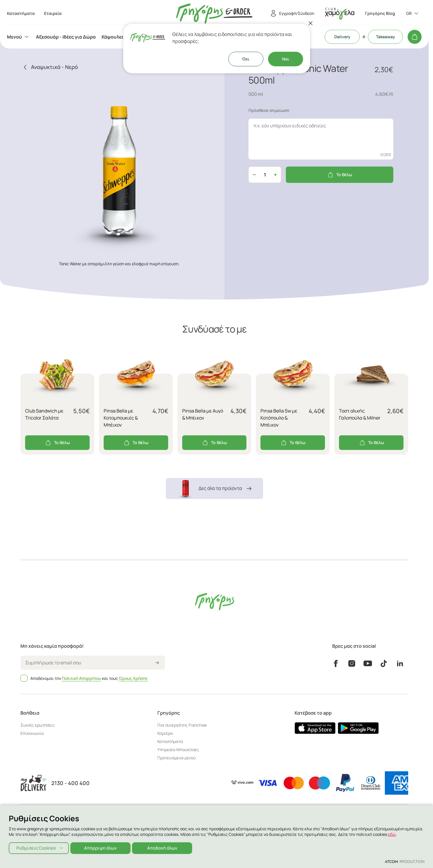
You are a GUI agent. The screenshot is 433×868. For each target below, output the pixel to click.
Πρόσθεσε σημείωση (269, 110)
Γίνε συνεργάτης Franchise (182, 725)
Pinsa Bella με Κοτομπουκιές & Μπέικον (121, 418)
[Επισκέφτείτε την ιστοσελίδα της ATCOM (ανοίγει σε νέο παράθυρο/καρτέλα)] (405, 861)
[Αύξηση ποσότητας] (275, 175)
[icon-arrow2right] (157, 663)
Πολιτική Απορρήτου (81, 678)
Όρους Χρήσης (133, 678)
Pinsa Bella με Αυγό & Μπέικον (203, 414)
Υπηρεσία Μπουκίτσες (178, 750)
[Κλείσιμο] (311, 23)
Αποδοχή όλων (165, 848)
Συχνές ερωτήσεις (38, 725)
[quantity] (265, 175)
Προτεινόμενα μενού (176, 758)
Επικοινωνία (32, 733)
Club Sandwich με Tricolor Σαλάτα (44, 414)
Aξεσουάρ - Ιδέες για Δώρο (66, 37)
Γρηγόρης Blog (380, 13)
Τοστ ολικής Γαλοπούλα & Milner (360, 414)
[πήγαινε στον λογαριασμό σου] (340, 14)
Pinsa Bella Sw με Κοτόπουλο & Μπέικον (279, 418)
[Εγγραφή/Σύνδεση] (291, 13)
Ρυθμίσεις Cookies (36, 848)
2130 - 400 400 (71, 783)
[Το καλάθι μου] (415, 37)
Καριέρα (165, 733)
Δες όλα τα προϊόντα (214, 488)
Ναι (286, 59)
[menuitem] (19, 37)
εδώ (392, 834)
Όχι (246, 59)
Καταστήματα (170, 741)
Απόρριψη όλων (102, 848)
